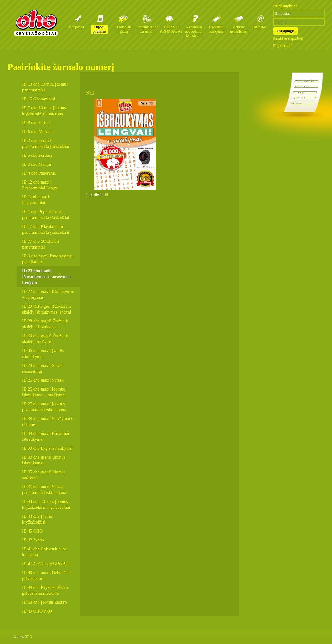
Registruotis (282, 46)
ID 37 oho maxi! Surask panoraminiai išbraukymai (45, 490)
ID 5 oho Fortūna (37, 155)
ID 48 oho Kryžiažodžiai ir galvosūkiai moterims (45, 590)
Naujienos (77, 27)
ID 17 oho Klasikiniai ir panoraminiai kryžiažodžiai (46, 229)
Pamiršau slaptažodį (288, 38)
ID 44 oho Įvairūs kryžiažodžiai (37, 519)
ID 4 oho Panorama (39, 173)
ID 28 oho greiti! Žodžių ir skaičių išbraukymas (45, 324)
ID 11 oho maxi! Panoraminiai (36, 200)
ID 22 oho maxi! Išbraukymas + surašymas (48, 294)
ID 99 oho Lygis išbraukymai (47, 448)
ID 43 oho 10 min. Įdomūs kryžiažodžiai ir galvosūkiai (46, 504)
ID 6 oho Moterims (39, 132)
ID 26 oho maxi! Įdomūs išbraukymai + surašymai (44, 392)
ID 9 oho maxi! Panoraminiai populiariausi (47, 259)
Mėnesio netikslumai (239, 29)
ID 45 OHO (32, 531)
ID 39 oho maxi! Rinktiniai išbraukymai (46, 436)
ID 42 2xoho (33, 540)
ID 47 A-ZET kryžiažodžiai (46, 564)
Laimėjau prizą (124, 29)
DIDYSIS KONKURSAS (171, 29)
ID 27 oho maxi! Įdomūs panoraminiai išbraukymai (45, 407)
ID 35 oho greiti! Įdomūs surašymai (44, 475)
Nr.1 (90, 93)
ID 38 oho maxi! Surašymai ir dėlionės (48, 422)
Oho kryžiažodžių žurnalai (36, 22)
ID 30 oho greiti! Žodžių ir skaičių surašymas (45, 339)
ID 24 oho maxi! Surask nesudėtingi (43, 368)
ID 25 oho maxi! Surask (43, 380)
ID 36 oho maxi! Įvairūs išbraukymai (43, 354)
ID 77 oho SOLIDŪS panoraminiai (40, 244)
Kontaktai (259, 27)
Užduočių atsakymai (216, 29)
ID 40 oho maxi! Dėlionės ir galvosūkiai (47, 576)
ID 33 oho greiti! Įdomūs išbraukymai (44, 460)
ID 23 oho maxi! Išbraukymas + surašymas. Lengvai (47, 277)
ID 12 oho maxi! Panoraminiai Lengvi (40, 185)
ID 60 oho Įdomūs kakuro (45, 602)
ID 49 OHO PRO (37, 611)
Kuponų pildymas (99, 29)
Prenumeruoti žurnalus (146, 29)
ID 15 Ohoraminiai (39, 99)
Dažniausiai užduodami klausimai (193, 31)
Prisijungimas (285, 6)
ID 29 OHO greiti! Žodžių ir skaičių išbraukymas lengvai (47, 309)
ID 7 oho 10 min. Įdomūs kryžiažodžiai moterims (44, 111)
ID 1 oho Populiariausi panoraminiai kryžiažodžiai (46, 215)
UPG (28, 637)
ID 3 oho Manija (36, 164)
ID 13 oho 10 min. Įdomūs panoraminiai (45, 87)
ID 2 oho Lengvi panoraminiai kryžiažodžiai (46, 144)
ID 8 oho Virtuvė (37, 123)
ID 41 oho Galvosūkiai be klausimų (45, 552)
